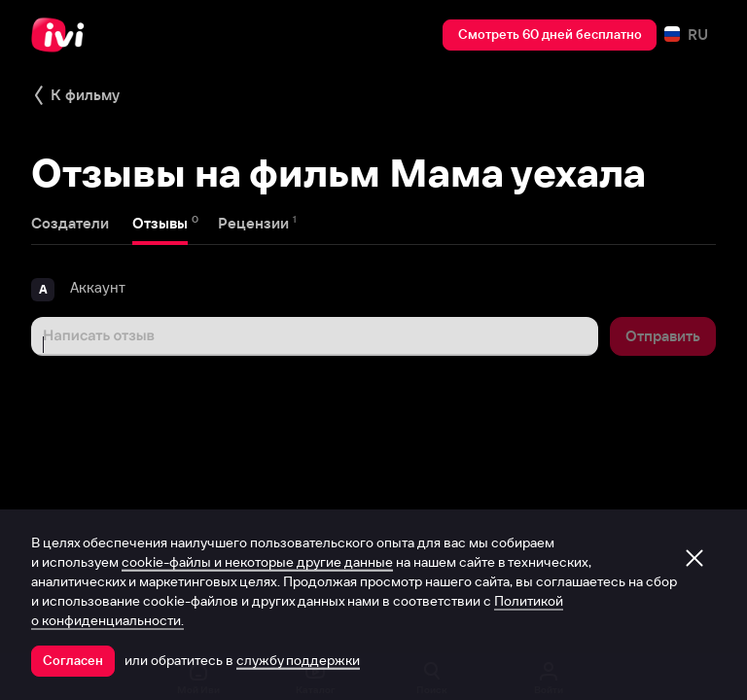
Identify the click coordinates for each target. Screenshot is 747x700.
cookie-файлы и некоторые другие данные (257, 562)
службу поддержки (298, 660)
